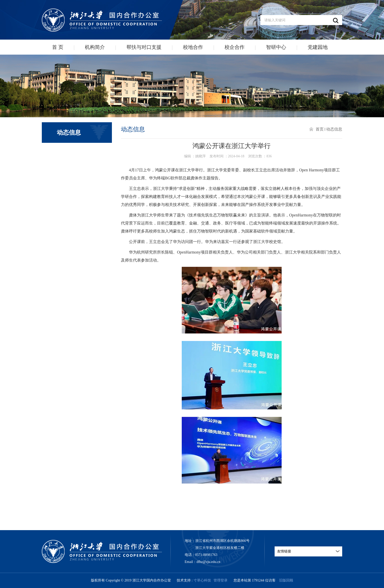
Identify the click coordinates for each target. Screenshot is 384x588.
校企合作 (235, 47)
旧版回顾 (286, 580)
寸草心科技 (202, 580)
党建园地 (318, 47)
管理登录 (221, 580)
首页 (320, 129)
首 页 (58, 47)
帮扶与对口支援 (144, 47)
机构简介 (95, 47)
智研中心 (276, 47)
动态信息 (334, 129)
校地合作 (193, 47)
